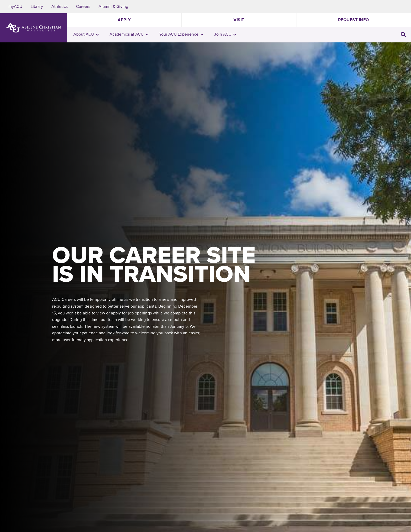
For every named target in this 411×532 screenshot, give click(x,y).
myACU (15, 7)
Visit (239, 20)
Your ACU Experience (181, 34)
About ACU (86, 34)
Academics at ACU (129, 34)
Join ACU (225, 34)
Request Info (354, 20)
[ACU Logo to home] (34, 28)
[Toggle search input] (403, 35)
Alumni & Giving (113, 7)
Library (37, 7)
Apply (124, 20)
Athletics (60, 7)
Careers (83, 7)
